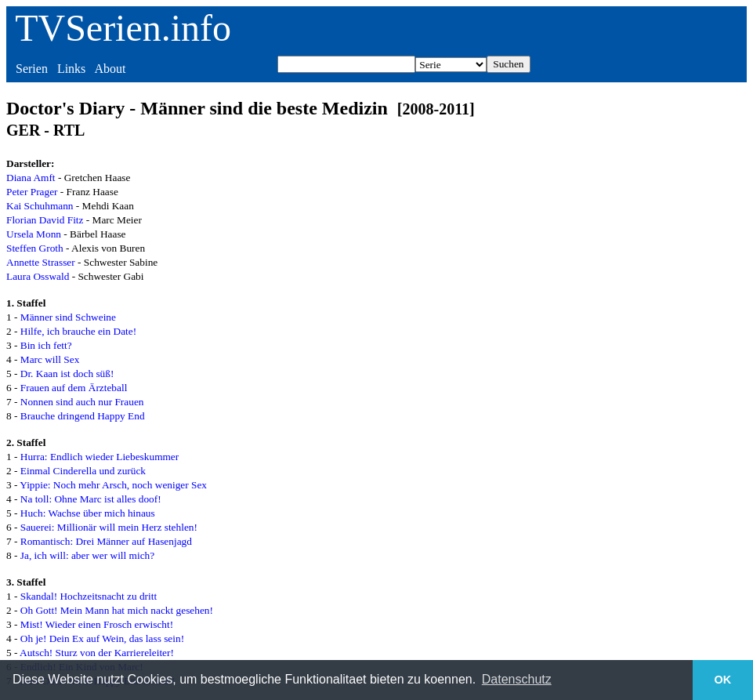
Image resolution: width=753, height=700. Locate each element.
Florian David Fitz (45, 220)
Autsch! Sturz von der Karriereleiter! (97, 653)
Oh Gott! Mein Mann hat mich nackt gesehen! (117, 610)
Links (71, 69)
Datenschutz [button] (517, 679)
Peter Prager (32, 192)
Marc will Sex (50, 359)
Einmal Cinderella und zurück (83, 471)
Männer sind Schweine (68, 317)
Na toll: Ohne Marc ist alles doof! (91, 499)
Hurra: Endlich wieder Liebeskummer (100, 457)
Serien (32, 69)
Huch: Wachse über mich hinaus (88, 513)
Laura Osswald (38, 276)
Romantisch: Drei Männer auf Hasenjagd (106, 541)
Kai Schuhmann (40, 206)
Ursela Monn (34, 234)
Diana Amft (31, 178)
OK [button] (723, 680)
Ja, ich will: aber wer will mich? (87, 555)
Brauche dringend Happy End (83, 416)
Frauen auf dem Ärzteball (74, 388)
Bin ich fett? (46, 345)
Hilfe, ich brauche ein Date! (78, 331)
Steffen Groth (35, 248)
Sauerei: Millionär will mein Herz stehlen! (109, 527)
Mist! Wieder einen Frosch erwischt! (97, 624)
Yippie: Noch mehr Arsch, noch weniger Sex (113, 485)
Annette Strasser (41, 262)
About (110, 69)
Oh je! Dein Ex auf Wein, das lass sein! (102, 638)
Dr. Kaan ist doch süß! (67, 374)
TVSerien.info (123, 28)
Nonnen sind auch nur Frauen (82, 402)
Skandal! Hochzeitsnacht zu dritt (89, 596)
